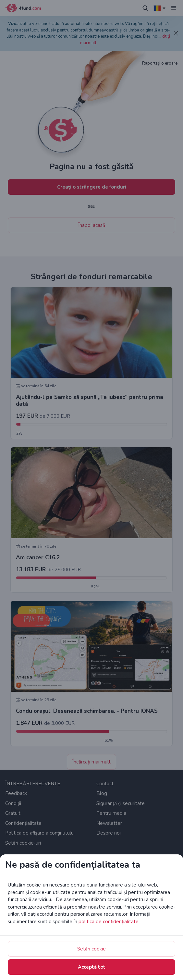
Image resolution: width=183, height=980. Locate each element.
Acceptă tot (92, 967)
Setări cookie (91, 949)
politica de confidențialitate (109, 922)
